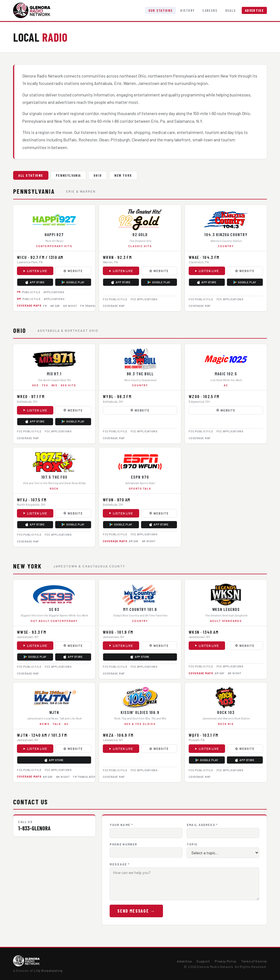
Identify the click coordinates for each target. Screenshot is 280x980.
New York (123, 175)
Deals (231, 10)
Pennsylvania (68, 175)
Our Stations (161, 10)
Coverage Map (114, 306)
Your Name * (121, 825)
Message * (120, 864)
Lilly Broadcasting (48, 970)
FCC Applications (144, 299)
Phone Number (123, 844)
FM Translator (92, 306)
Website (73, 271)
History (187, 10)
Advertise (254, 10)
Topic (192, 844)
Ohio (98, 175)
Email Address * (202, 825)
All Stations (31, 175)
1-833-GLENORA (34, 828)
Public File (31, 292)
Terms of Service (254, 961)
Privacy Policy (225, 961)
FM (45, 306)
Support (203, 961)
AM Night (70, 306)
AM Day (55, 306)
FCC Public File (115, 299)
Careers (210, 10)
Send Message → (136, 911)
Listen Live (35, 271)
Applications (54, 292)
